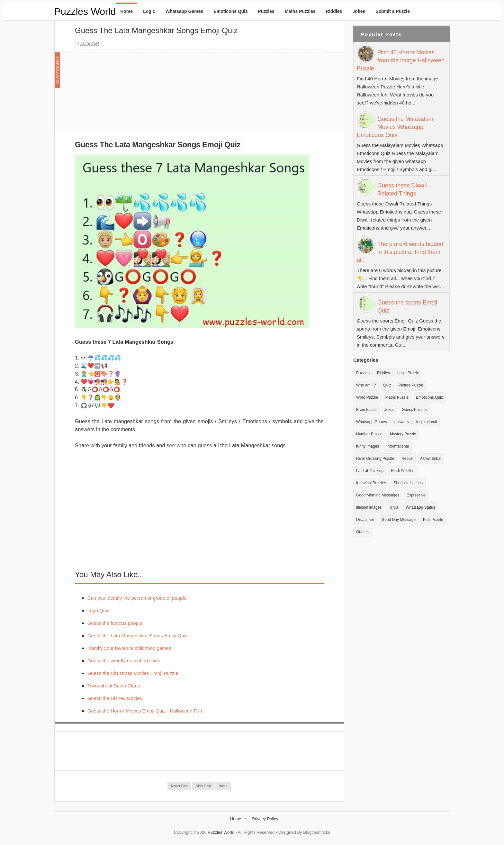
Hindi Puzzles (403, 471)
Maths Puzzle (397, 397)
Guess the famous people (115, 623)
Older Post (203, 786)
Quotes (362, 532)
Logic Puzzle (408, 373)
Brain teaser (367, 410)
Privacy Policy (265, 819)
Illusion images (369, 507)
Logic (149, 11)
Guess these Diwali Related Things (402, 190)
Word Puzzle (367, 397)
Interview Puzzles (371, 483)
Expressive (416, 495)
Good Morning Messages (378, 495)
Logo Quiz (98, 610)
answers (402, 422)
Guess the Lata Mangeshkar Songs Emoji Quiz (156, 30)
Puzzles (266, 11)
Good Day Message (399, 520)
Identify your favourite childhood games (129, 648)
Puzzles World (85, 11)
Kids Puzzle (433, 520)
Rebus (407, 459)
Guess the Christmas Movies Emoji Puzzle (133, 673)
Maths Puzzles (300, 11)
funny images (368, 446)
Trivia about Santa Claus (114, 686)
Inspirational (427, 422)
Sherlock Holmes (408, 483)
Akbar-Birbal (431, 459)
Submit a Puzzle (393, 11)
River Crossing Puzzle (375, 459)
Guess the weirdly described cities (124, 661)
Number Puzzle (369, 434)
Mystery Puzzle (403, 434)
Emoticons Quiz (230, 11)
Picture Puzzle (411, 385)
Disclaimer (365, 520)
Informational (397, 446)
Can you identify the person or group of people (137, 598)
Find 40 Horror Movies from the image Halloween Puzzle (401, 60)
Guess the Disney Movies (115, 698)
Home (126, 11)
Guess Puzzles (415, 410)
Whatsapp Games (184, 11)
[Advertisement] (123, 96)
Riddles (334, 11)
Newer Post (179, 786)
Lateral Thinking (370, 471)
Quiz (387, 385)
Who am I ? (366, 385)
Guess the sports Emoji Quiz (407, 307)
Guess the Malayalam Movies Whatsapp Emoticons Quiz (395, 127)
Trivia (394, 507)
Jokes (359, 11)
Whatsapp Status (420, 507)
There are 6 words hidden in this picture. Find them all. (400, 252)
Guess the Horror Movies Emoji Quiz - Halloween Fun (145, 711)
